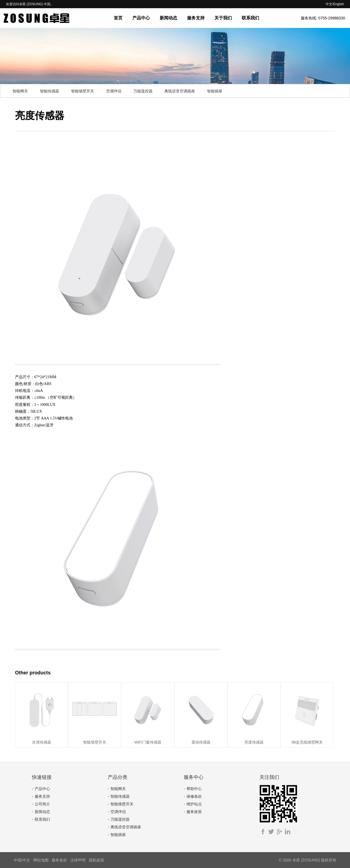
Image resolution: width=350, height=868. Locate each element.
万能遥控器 (143, 91)
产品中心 (141, 18)
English (339, 4)
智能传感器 (49, 91)
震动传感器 (201, 742)
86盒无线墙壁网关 (307, 742)
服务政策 (194, 812)
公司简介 (42, 804)
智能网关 (20, 91)
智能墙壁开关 (83, 91)
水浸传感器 (42, 742)
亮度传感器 (254, 742)
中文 (329, 4)
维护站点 (194, 804)
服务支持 (196, 18)
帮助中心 (194, 789)
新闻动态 (168, 18)
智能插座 (215, 91)
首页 (118, 18)
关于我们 (223, 18)
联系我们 (250, 18)
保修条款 (194, 796)
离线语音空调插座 (180, 91)
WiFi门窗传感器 (148, 742)
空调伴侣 (114, 91)
